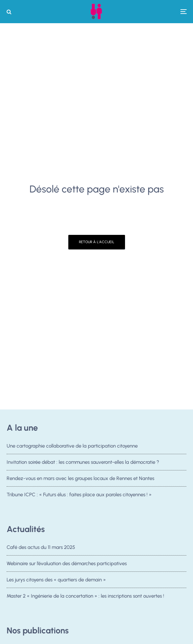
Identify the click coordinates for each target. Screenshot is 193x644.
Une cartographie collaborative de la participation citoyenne (72, 446)
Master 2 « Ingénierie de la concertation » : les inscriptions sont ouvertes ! (85, 599)
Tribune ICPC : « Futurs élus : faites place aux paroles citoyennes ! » (79, 495)
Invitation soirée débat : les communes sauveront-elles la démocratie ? (83, 462)
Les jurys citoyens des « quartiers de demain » (56, 580)
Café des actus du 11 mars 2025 (41, 547)
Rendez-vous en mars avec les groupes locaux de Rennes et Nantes (80, 478)
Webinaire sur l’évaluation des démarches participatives (67, 563)
